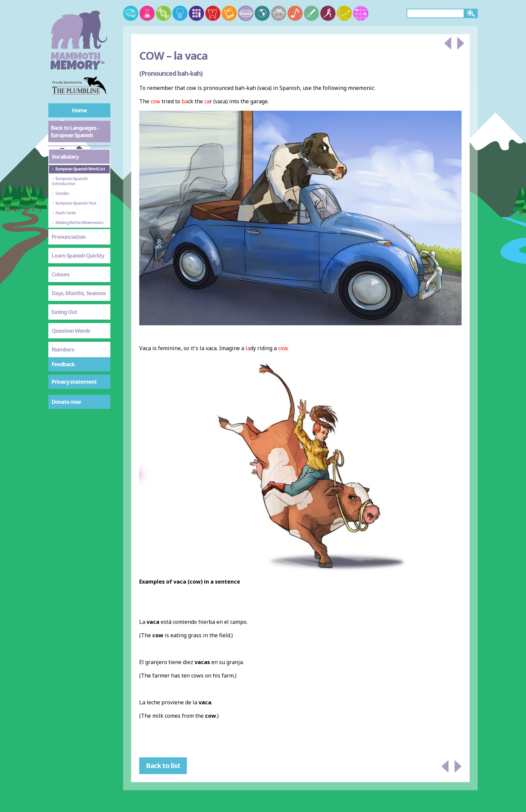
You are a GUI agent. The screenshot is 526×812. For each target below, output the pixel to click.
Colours (61, 274)
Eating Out (64, 312)
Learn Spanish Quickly (78, 256)
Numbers (63, 349)
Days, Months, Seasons (79, 293)
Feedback (63, 364)
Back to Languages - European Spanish (75, 131)
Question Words (71, 331)
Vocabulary (65, 157)
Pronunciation (69, 237)
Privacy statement (74, 382)
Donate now (66, 402)
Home (80, 110)
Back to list (163, 766)
